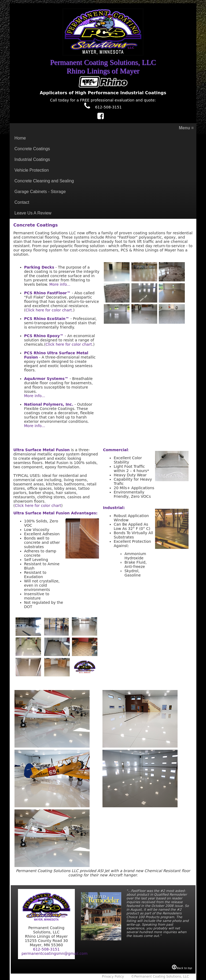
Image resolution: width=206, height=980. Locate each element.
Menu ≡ (186, 128)
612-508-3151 (103, 107)
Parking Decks (39, 267)
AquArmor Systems (46, 379)
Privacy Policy (113, 977)
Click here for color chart (49, 310)
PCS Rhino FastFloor (45, 293)
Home (20, 138)
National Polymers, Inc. (49, 404)
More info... (60, 284)
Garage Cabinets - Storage (40, 192)
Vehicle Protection (32, 170)
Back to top (182, 968)
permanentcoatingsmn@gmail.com (54, 953)
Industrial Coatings (32, 159)
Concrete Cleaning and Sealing (44, 181)
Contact (22, 202)
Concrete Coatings (32, 149)
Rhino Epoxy (47, 336)
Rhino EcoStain (50, 319)
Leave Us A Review (33, 213)
